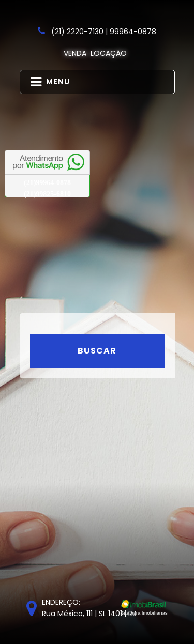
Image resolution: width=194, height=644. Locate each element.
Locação (109, 53)
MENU (50, 82)
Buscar (97, 351)
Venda (75, 53)
